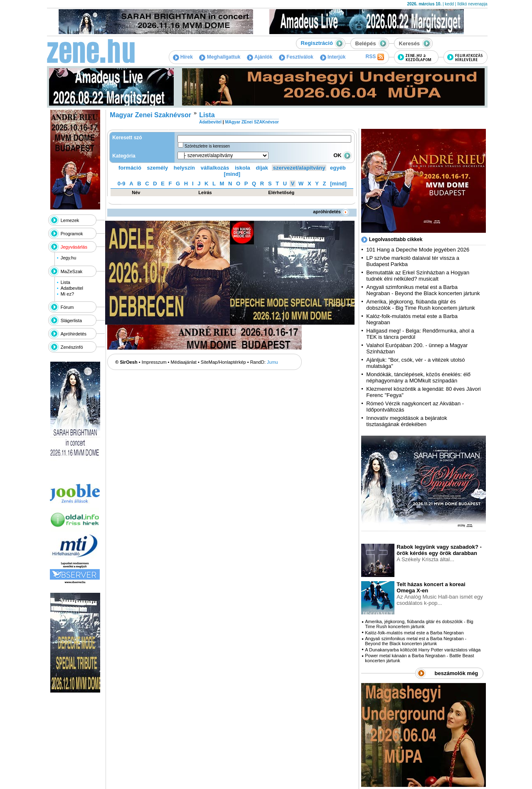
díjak (262, 168)
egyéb (338, 168)
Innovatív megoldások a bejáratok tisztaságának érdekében (406, 421)
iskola (243, 168)
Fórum (67, 307)
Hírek (183, 57)
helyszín (184, 168)
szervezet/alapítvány (299, 168)
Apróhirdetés (74, 334)
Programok (72, 234)
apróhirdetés (331, 212)
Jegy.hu (69, 258)
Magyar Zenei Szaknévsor (150, 115)
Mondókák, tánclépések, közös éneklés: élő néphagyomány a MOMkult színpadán (418, 377)
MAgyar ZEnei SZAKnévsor (252, 122)
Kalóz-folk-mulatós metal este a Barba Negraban (414, 633)
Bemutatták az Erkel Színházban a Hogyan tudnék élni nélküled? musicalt (418, 276)
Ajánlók (260, 57)
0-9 (122, 184)
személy (158, 168)
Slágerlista (71, 321)
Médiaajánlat (184, 362)
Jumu (272, 362)
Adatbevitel (72, 288)
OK (342, 155)
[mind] (232, 174)
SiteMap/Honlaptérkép (223, 362)
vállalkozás (215, 168)
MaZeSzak (72, 271)
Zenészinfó (72, 347)
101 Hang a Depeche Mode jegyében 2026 (418, 250)
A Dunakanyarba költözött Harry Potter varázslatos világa (423, 650)
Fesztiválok (296, 57)
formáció (130, 168)
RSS (374, 57)
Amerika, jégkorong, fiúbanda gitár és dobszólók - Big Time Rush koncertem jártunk (421, 305)
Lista (65, 282)
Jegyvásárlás (74, 247)
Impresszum (154, 362)
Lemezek (70, 220)
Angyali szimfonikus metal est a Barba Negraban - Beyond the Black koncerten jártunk (423, 290)
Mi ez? (67, 294)
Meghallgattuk (220, 57)
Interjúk (333, 57)
